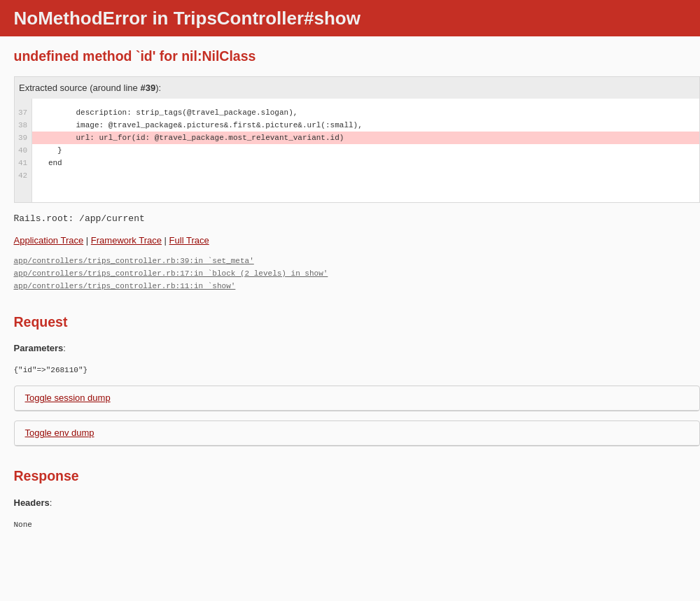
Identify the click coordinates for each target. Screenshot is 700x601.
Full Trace (189, 240)
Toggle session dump (68, 398)
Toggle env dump (60, 433)
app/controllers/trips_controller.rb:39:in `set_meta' (134, 261)
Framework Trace (126, 240)
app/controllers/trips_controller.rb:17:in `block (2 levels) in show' (171, 273)
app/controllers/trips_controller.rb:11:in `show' (125, 286)
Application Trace (49, 240)
